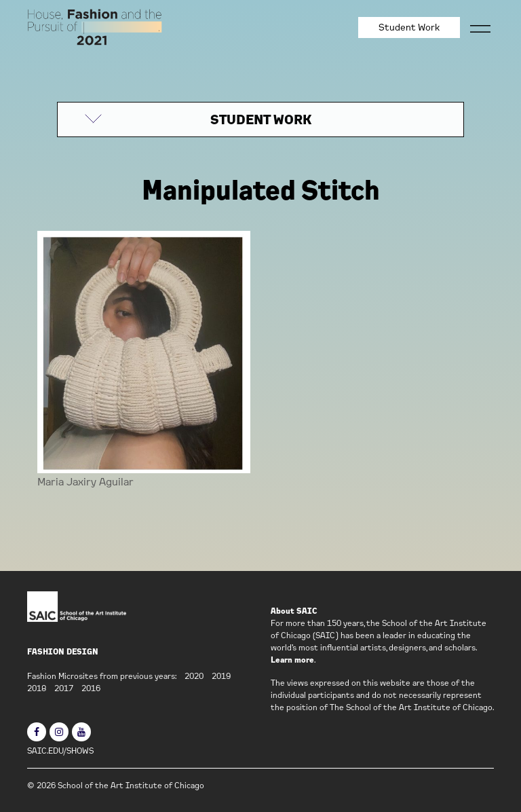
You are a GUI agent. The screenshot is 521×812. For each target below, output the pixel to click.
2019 (221, 676)
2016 (91, 688)
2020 (194, 676)
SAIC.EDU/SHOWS (60, 751)
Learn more (292, 660)
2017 (64, 688)
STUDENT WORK (261, 119)
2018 (37, 688)
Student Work (409, 27)
